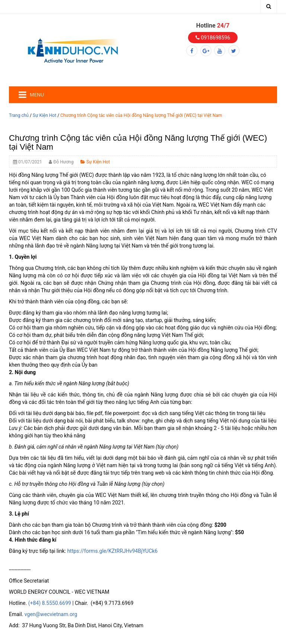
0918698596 (213, 38)
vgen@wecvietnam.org (51, 614)
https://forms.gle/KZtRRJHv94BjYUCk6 (112, 551)
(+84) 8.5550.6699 (50, 603)
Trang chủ (19, 115)
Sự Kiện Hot (45, 115)
